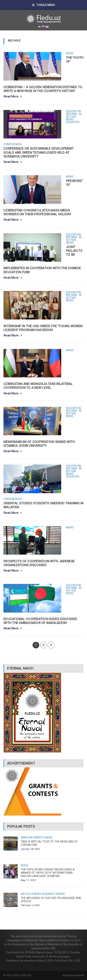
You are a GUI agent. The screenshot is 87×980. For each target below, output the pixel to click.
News (70, 53)
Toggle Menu (43, 5)
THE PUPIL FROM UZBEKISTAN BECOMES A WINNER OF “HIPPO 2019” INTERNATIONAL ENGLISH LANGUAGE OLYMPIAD (48, 873)
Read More (13, 97)
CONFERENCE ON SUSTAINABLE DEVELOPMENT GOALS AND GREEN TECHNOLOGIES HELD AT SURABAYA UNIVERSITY (39, 152)
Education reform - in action (74, 114)
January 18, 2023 (30, 849)
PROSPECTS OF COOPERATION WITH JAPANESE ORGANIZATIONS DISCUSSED (39, 563)
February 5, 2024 (30, 905)
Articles (27, 894)
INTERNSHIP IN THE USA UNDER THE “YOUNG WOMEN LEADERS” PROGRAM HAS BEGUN (43, 328)
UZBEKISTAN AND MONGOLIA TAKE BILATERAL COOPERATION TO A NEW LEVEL (38, 386)
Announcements (33, 837)
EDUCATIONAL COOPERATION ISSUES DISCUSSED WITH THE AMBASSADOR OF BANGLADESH (40, 621)
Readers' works (53, 894)
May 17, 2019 (28, 880)
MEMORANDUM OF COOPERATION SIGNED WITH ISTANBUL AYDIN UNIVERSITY (39, 444)
